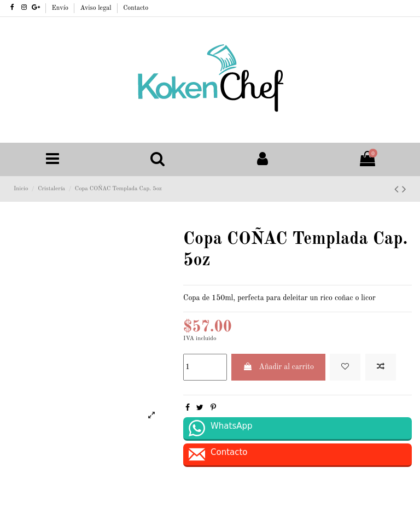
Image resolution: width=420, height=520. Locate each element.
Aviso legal (97, 8)
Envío (61, 8)
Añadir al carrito (278, 367)
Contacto (136, 8)
